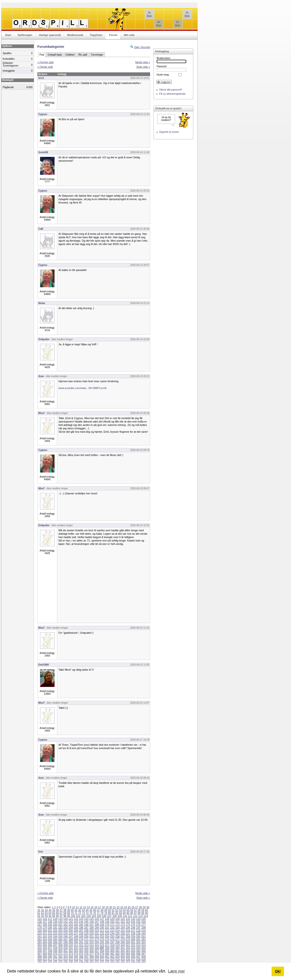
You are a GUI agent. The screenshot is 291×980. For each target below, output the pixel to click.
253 (102, 936)
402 (112, 957)
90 (146, 913)
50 (109, 910)
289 (71, 942)
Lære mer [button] (176, 971)
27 (137, 907)
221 (45, 933)
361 (117, 951)
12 (81, 907)
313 (86, 945)
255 (112, 936)
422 (107, 960)
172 (117, 925)
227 (76, 933)
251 (91, 936)
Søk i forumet (142, 47)
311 (76, 945)
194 (123, 928)
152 (123, 922)
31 (39, 910)
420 (97, 960)
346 (40, 951)
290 (76, 942)
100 (73, 916)
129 (112, 919)
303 (143, 942)
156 (143, 922)
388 (40, 957)
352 (71, 951)
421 (102, 960)
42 (80, 910)
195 (128, 928)
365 (138, 951)
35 (54, 910)
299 (123, 942)
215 (123, 930)
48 (102, 910)
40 (72, 910)
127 (102, 919)
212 (107, 930)
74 (87, 913)
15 (92, 907)
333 (81, 948)
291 (81, 942)
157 (40, 925)
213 (112, 930)
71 (76, 913)
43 (83, 910)
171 (112, 925)
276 (112, 939)
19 (107, 907)
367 (40, 954)
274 (102, 939)
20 (111, 907)
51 (113, 910)
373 (71, 954)
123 (81, 919)
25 (129, 907)
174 (128, 925)
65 (54, 913)
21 (114, 907)
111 (130, 916)
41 (76, 910)
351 (65, 951)
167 (91, 925)
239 (138, 933)
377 (91, 954)
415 (71, 960)
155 (138, 922)
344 (138, 948)
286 (55, 942)
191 (107, 928)
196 (133, 928)
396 (81, 957)
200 (45, 930)
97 (61, 916)
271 (86, 939)
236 (123, 933)
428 (138, 960)
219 (143, 930)
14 (88, 907)
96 (57, 916)
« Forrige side (45, 62)
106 (104, 916)
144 (81, 922)
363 (128, 951)
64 (50, 913)
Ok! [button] (278, 971)
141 (65, 922)
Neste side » (143, 62)
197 (138, 928)
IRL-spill (83, 55)
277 (117, 939)
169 (102, 925)
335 (91, 948)
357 (97, 951)
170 (107, 925)
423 (112, 960)
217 (133, 930)
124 (86, 919)
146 (91, 922)
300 (128, 942)
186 (81, 928)
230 (91, 933)
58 (139, 910)
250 (86, 936)
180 (50, 928)
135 (143, 919)
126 (97, 919)
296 (107, 942)
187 (86, 928)
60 (146, 910)
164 (76, 925)
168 (97, 925)
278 (123, 939)
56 (132, 910)
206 (76, 930)
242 (45, 936)
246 (65, 936)
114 (146, 916)
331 (71, 948)
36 (57, 910)
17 (99, 907)
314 (91, 945)
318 (112, 945)
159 (50, 925)
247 (71, 936)
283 (40, 942)
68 (65, 913)
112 (135, 916)
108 (114, 916)
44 (87, 910)
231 (97, 933)
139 (55, 922)
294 (97, 942)
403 (117, 957)
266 (60, 939)
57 (135, 910)
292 (86, 942)
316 (102, 945)
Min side (129, 35)
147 (97, 922)
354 (81, 951)
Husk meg (163, 75)
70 (72, 913)
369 (50, 954)
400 (102, 957)
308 (60, 945)
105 (99, 916)
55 (128, 910)
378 (97, 954)
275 (107, 939)
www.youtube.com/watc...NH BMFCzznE (83, 388)
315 (97, 945)
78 (102, 913)
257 (123, 936)
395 (76, 957)
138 (50, 922)
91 (39, 916)
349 (55, 951)
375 (81, 954)
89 (143, 913)
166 (86, 925)
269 (76, 939)
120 (65, 919)
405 (128, 957)
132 (128, 919)
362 (123, 951)
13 (85, 907)
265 (55, 939)
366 (143, 951)
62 (42, 913)
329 (60, 948)
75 (91, 913)
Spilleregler (25, 35)
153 (128, 922)
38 (65, 910)
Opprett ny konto (169, 132)
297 (112, 942)
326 (45, 948)
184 (71, 928)
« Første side (45, 67)
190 (102, 928)
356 (91, 951)
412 (55, 960)
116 (45, 919)
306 (50, 945)
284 (45, 942)
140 (60, 922)
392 (60, 957)
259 (133, 936)
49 (106, 910)
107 (109, 916)
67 (61, 913)
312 (81, 945)
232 (102, 933)
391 (55, 957)
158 (45, 925)
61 (39, 913)
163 (71, 925)
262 (40, 939)
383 (123, 954)
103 (89, 916)
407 (138, 957)
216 (128, 930)
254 (107, 936)
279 (128, 939)
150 (112, 922)
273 (97, 939)
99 (69, 916)
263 (45, 939)
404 (123, 957)
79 (106, 913)
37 (61, 910)
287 (60, 942)
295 (102, 942)
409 (40, 960)
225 (65, 933)
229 (86, 933)
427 (133, 960)
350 (60, 951)
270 (81, 939)
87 (135, 913)
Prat (42, 55)
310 (71, 945)
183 (65, 928)
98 (65, 916)
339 (112, 948)
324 (143, 945)
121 (71, 919)
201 (50, 930)
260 (138, 936)
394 (71, 957)
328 (55, 948)
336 (97, 948)
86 (132, 913)
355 (86, 951)
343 (133, 948)
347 (45, 951)
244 (55, 936)
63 (46, 913)
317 (107, 945)
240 (143, 933)
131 (123, 919)
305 (45, 945)
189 (97, 928)
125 (91, 919)
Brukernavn (163, 58)
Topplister (96, 35)
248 (76, 936)
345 (143, 948)
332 (76, 948)
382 (117, 954)
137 (45, 922)
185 (76, 928)
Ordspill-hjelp (55, 55)
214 (117, 930)
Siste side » (143, 67)
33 (46, 910)
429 (143, 960)
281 (138, 939)
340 (117, 948)
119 (60, 919)
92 (42, 916)
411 (50, 960)
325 (40, 948)
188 (91, 928)
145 (86, 922)
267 (65, 939)
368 (45, 954)
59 (143, 910)
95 (54, 916)
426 (128, 960)
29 (144, 907)
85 (128, 913)
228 (81, 933)
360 (112, 951)
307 (55, 945)
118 (55, 919)
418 (86, 960)
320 (123, 945)
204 (65, 930)
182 (60, 928)
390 (50, 957)
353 (76, 951)
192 (112, 928)
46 (95, 910)
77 (98, 913)
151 (117, 922)
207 (81, 930)
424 (117, 960)
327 (50, 948)
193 (117, 928)
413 (60, 960)
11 (77, 907)
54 (124, 910)
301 (133, 942)
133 (133, 919)
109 (120, 916)
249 (81, 936)
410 (45, 960)
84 (124, 913)
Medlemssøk (75, 35)
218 (138, 930)
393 (65, 957)
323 (138, 945)
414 (65, 960)
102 (83, 916)
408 (143, 957)
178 (40, 928)
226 (71, 933)
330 (65, 948)
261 (143, 936)
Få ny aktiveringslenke (172, 94)
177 (143, 925)
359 (107, 951)
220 (40, 933)
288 (65, 942)
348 (50, 951)
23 (122, 907)
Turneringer (97, 55)
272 (91, 939)
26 (133, 907)
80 (109, 913)
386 (138, 954)
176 (138, 925)
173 (123, 925)
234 (112, 933)
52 (117, 910)
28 (140, 907)
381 (112, 954)
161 (60, 925)
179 (45, 928)
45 (91, 910)
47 (98, 910)
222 (50, 933)
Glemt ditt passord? (171, 90)
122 (76, 919)
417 (81, 960)
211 (102, 930)
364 (133, 951)
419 (91, 960)
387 (143, 954)
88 (139, 913)
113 (140, 916)
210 (97, 930)
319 (117, 945)
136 (40, 922)
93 (46, 916)
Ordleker (70, 55)
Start (8, 35)
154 (133, 922)
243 (50, 936)
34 (50, 910)
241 (40, 936)
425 (123, 960)
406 (133, 957)
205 (71, 930)
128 (107, 919)
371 (60, 954)
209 (91, 930)
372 (65, 954)
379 (102, 954)
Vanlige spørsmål (50, 35)
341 (123, 948)
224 (60, 933)
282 (143, 939)
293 (91, 942)
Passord (162, 66)
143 (76, 922)
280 (133, 939)
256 (117, 936)
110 (125, 916)
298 (117, 942)
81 (113, 913)
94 (50, 916)
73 (83, 913)
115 (40, 919)
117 (50, 919)
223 (55, 933)
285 (50, 942)
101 (78, 916)
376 (86, 954)
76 (95, 913)
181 (55, 928)
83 (121, 913)
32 (42, 910)
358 (102, 951)
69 (69, 913)
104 (94, 916)
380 (107, 954)
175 (133, 925)
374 (76, 954)
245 (60, 936)
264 (50, 939)
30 (148, 907)
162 (65, 925)
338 (107, 948)
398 (91, 957)
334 (86, 948)
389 (45, 957)
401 (107, 957)
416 (76, 960)
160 (55, 925)
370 (55, 954)
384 (128, 954)
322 (133, 945)
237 (128, 933)
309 (65, 945)
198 (143, 928)
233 (107, 933)
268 (71, 939)
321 (128, 945)
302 (138, 942)
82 (117, 913)
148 (102, 922)
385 (133, 954)
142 (71, 922)
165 (81, 925)
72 (80, 913)
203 (60, 930)
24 (125, 907)
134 (138, 919)
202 (55, 930)
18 (103, 907)
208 (86, 930)
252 (97, 936)
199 (40, 930)
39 (69, 910)
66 (57, 913)
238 (133, 933)
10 (73, 907)
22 (118, 907)
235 (117, 933)
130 (117, 919)
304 (40, 945)
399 (97, 957)
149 (107, 922)
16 (96, 907)
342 (128, 948)
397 (86, 957)
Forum (113, 35)
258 (128, 936)
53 (121, 910)
